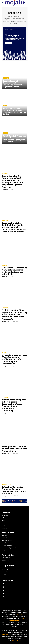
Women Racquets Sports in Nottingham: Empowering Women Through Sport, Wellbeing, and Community (14, 405)
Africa (5, 106)
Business (5, 133)
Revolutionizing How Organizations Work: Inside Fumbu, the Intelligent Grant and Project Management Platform (12, 181)
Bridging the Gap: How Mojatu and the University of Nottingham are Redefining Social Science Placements (14, 314)
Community (5, 174)
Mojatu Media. (19, 614)
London (4, 352)
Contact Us (5, 634)
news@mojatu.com (16, 641)
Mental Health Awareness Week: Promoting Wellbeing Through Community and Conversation (14, 359)
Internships (6, 78)
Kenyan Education (7, 484)
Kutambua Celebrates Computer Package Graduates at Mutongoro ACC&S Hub (14, 490)
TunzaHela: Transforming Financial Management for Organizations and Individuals (14, 271)
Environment (5, 220)
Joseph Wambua (5, 189)
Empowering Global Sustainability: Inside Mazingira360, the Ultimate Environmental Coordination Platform (14, 227)
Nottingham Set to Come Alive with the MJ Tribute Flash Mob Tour (14, 449)
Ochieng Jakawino (6, 321)
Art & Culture (5, 444)
